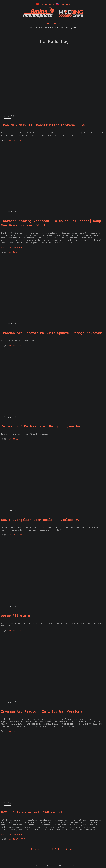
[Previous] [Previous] (36, 849)
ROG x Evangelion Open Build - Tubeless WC (40, 520)
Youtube (36, 27)
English (63, 5)
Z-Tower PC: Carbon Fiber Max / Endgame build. (44, 426)
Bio (54, 23)
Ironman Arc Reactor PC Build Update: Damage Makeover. (52, 333)
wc (10, 140)
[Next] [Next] (72, 849)
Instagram (68, 27)
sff (23, 839)
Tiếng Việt (45, 5)
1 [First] (45, 849)
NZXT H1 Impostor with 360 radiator (34, 812)
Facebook (52, 27)
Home (46, 23)
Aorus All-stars (15, 616)
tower (16, 252)
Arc (60, 23)
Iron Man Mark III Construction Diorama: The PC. (47, 125)
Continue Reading (11, 247)
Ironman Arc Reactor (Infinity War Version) (42, 711)
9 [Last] (66, 849)
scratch (17, 140)
